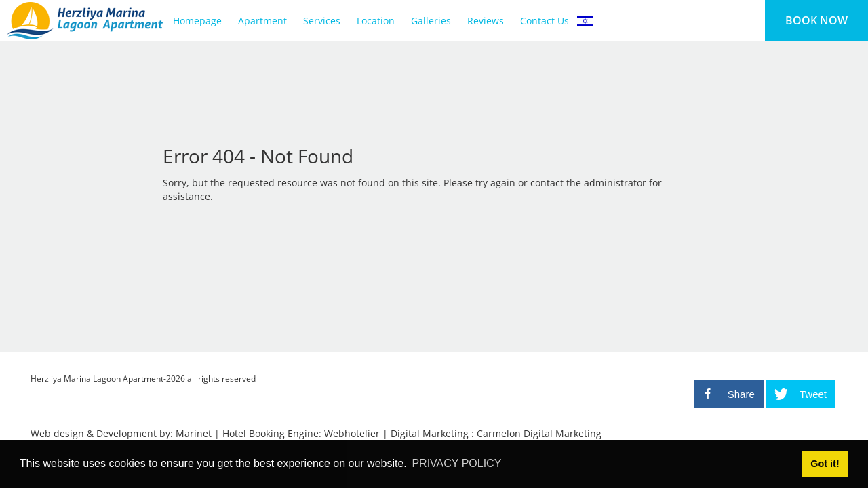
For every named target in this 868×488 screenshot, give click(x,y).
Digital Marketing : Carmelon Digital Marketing (496, 433)
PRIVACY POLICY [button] (456, 463)
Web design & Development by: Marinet (121, 433)
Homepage (197, 21)
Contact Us (545, 21)
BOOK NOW (816, 20)
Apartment (262, 21)
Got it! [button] (825, 464)
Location (376, 21)
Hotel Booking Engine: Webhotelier (301, 433)
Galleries (431, 21)
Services (322, 21)
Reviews (486, 21)
